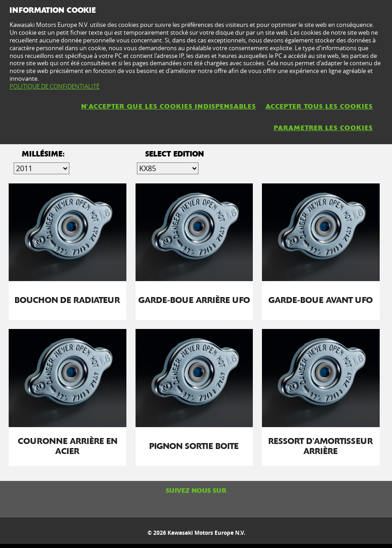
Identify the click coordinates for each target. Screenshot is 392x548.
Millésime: (43, 154)
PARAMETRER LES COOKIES (323, 128)
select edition (175, 154)
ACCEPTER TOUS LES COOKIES (319, 106)
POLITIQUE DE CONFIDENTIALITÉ (55, 86)
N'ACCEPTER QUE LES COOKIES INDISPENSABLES (169, 106)
